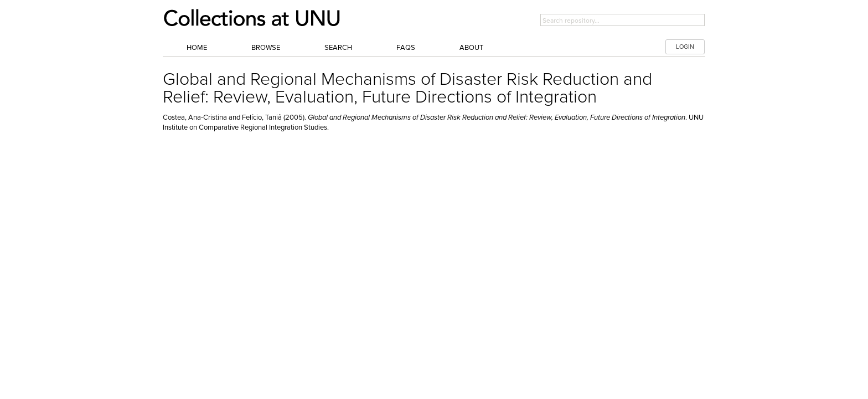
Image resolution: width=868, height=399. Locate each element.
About (471, 48)
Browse (266, 48)
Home (197, 48)
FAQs (406, 48)
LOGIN (685, 47)
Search (338, 48)
